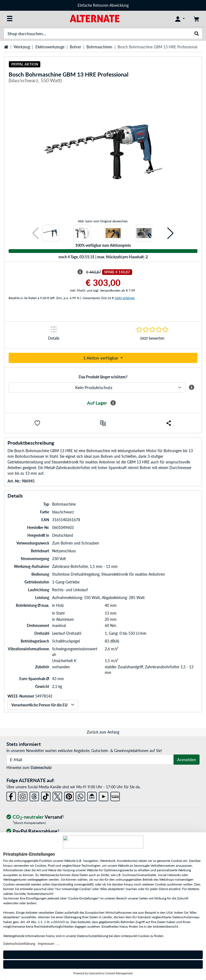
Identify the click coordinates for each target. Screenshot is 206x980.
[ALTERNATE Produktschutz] (97, 387)
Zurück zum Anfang (103, 732)
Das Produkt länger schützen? (103, 377)
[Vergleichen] (103, 423)
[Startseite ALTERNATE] (95, 18)
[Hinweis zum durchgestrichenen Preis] (80, 272)
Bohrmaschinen (99, 47)
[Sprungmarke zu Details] (54, 335)
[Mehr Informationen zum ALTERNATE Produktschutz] (191, 387)
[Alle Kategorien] (10, 19)
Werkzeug (22, 47)
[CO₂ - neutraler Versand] (35, 817)
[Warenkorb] (196, 19)
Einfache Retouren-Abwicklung (103, 5)
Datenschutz (41, 767)
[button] (36, 233)
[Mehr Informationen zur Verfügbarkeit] (113, 403)
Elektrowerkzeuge (50, 47)
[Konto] (180, 19)
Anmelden (187, 759)
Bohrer (75, 47)
